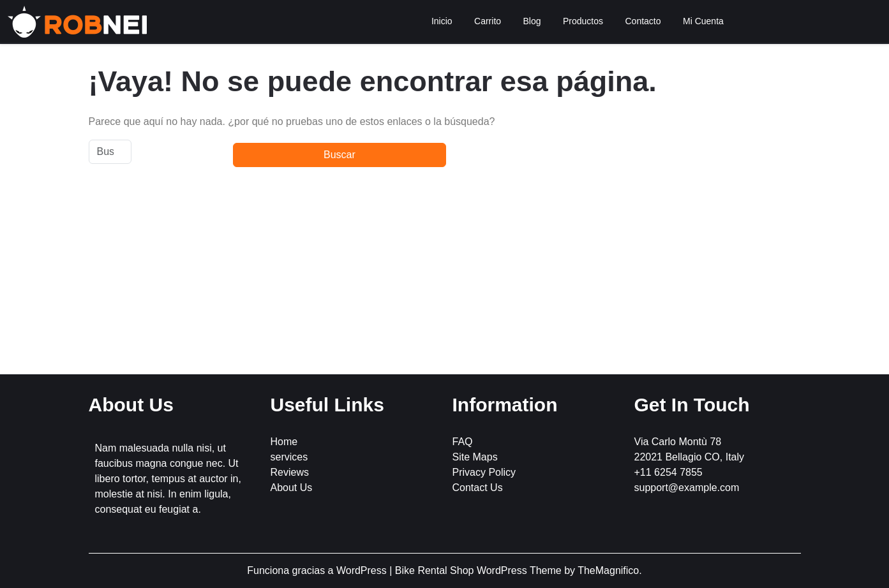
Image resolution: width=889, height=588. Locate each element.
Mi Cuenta (703, 21)
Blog (532, 21)
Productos (583, 21)
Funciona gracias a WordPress (318, 570)
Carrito (488, 21)
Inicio (442, 21)
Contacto (643, 21)
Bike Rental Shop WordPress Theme (480, 570)
